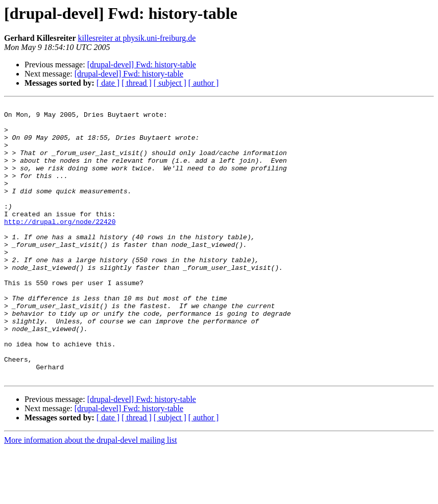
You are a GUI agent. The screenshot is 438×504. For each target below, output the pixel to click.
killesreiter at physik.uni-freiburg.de (137, 38)
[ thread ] (137, 83)
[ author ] (204, 83)
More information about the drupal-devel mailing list (91, 495)
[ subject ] (170, 83)
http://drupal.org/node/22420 (60, 246)
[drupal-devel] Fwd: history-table (142, 65)
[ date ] (108, 83)
